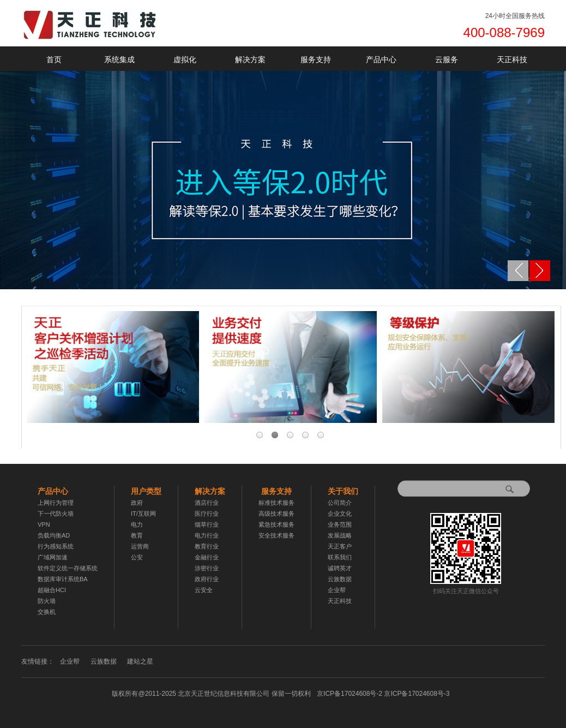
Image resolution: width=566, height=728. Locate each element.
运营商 (140, 546)
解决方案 (250, 59)
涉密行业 (207, 568)
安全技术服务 (276, 535)
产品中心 (381, 59)
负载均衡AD (54, 535)
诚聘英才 (340, 568)
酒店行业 (207, 503)
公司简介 (340, 503)
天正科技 (512, 59)
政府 (137, 503)
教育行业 (207, 546)
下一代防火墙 (56, 514)
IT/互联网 (143, 514)
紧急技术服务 (276, 524)
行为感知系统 (56, 546)
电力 (137, 524)
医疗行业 (207, 514)
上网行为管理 (56, 503)
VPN (44, 524)
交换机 (47, 612)
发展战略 (340, 535)
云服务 (447, 59)
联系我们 (340, 557)
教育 (137, 535)
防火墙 (47, 601)
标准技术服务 (276, 503)
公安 (137, 557)
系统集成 (119, 59)
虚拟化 (185, 59)
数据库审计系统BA (63, 579)
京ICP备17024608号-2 (383, 694)
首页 (54, 59)
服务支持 (316, 59)
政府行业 (207, 579)
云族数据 (340, 579)
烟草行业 (207, 524)
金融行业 (207, 557)
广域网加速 (53, 557)
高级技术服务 (276, 514)
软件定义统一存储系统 (68, 568)
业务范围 (340, 524)
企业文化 (340, 514)
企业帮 (337, 590)
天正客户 (340, 546)
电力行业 (207, 535)
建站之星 (140, 661)
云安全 (204, 590)
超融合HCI (52, 590)
